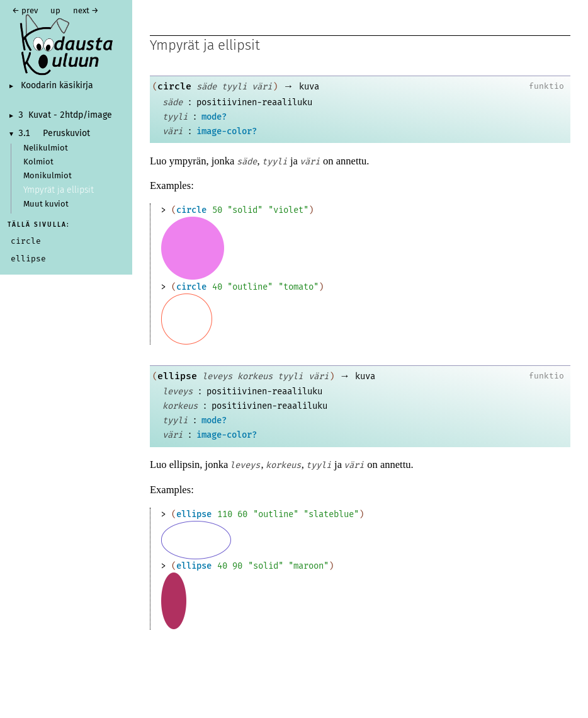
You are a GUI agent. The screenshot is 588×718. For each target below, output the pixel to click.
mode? (214, 117)
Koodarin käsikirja (57, 86)
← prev (25, 11)
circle (174, 86)
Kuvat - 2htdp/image (70, 115)
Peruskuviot (66, 134)
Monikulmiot (48, 176)
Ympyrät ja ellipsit (59, 190)
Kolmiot (38, 162)
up (55, 11)
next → (86, 11)
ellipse (177, 376)
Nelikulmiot (46, 148)
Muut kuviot (46, 204)
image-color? (227, 131)
